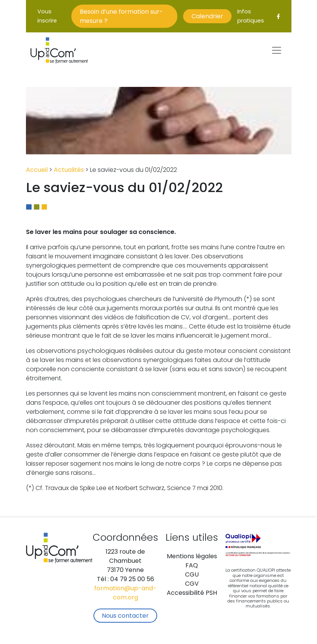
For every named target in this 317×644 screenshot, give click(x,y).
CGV (192, 584)
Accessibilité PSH (192, 593)
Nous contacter (125, 616)
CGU (192, 575)
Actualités (69, 170)
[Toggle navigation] (277, 50)
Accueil (37, 170)
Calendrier (207, 17)
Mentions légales (192, 557)
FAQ (192, 566)
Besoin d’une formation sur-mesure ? (121, 17)
